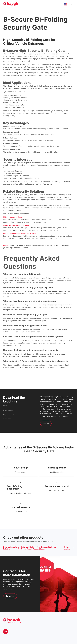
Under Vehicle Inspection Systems (16, 225)
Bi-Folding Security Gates (13, 217)
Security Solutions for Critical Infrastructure (20, 234)
